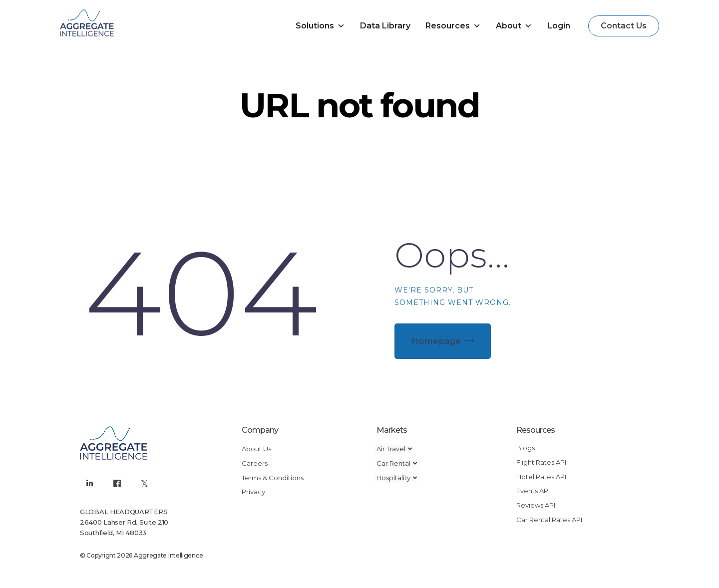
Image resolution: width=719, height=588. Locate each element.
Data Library (385, 26)
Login (559, 26)
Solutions (320, 26)
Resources (453, 26)
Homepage (436, 341)
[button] (624, 26)
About (514, 26)
